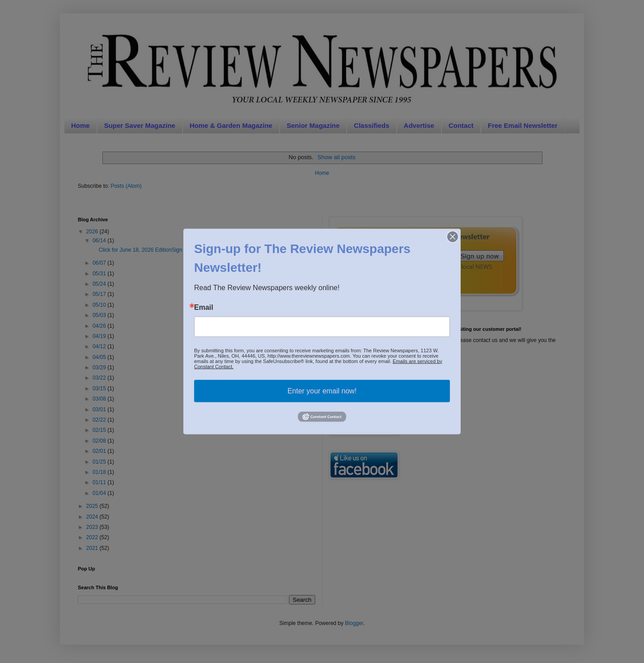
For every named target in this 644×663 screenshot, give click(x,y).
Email (204, 307)
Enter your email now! (322, 391)
